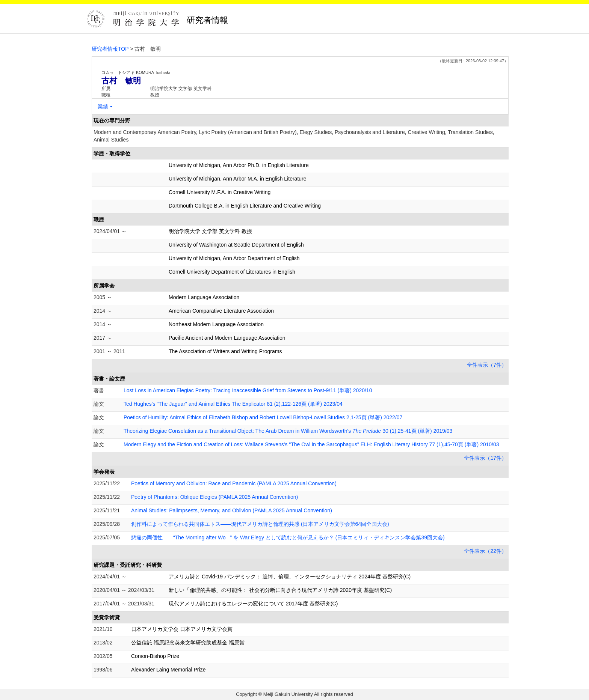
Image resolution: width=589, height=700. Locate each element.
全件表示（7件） (487, 365)
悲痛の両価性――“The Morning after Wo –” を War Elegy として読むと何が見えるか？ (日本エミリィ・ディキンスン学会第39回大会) (288, 537)
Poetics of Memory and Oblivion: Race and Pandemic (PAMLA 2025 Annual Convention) (234, 483)
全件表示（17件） (485, 458)
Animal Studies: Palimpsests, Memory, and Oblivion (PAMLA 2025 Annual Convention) (232, 510)
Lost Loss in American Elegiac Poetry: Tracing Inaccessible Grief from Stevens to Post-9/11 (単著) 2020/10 (248, 390)
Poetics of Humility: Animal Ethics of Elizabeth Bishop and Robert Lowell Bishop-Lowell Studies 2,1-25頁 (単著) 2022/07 (263, 417)
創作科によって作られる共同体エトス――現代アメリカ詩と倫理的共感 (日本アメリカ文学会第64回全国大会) (260, 524)
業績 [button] (103, 107)
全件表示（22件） (485, 551)
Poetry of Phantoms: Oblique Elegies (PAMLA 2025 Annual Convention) (214, 497)
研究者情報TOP (110, 49)
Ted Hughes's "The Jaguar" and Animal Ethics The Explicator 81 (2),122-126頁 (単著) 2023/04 (233, 404)
